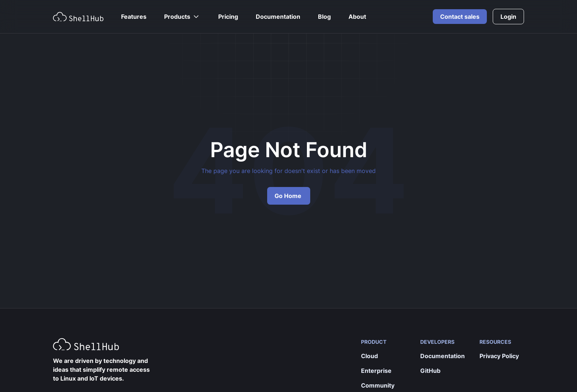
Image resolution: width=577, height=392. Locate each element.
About (357, 17)
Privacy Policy (499, 356)
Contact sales (460, 17)
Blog (324, 17)
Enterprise (376, 371)
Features (134, 17)
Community (378, 385)
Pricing (228, 17)
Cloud (369, 356)
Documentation (278, 17)
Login (508, 17)
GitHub (430, 371)
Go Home (288, 196)
